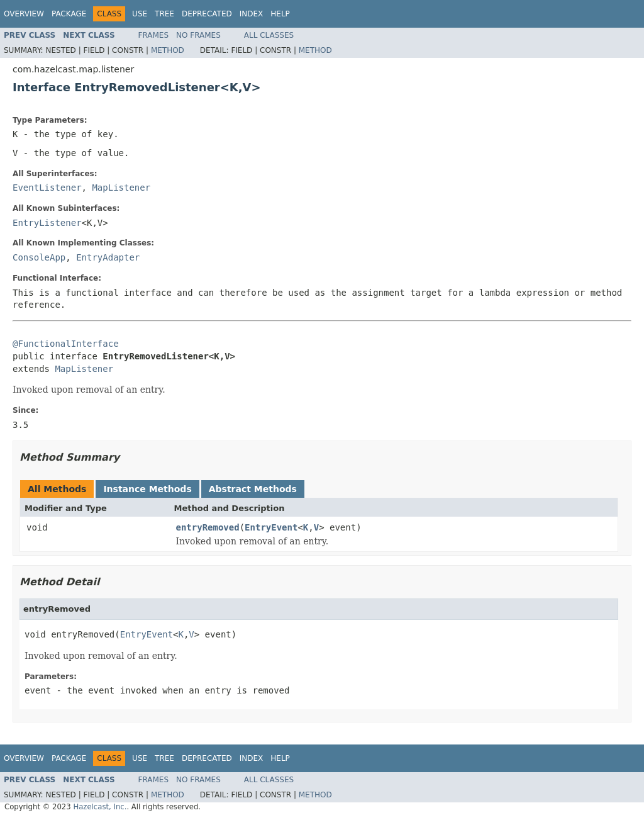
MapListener (121, 188)
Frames (154, 35)
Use (140, 14)
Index (252, 14)
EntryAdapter (108, 257)
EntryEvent (271, 527)
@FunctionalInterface (66, 344)
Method (168, 50)
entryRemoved (208, 527)
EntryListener (47, 223)
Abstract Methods (253, 489)
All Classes (269, 35)
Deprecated (207, 14)
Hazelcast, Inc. (100, 807)
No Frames (198, 35)
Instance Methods (147, 489)
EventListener (47, 188)
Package (69, 14)
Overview (24, 14)
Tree (164, 14)
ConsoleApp (39, 257)
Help (280, 14)
